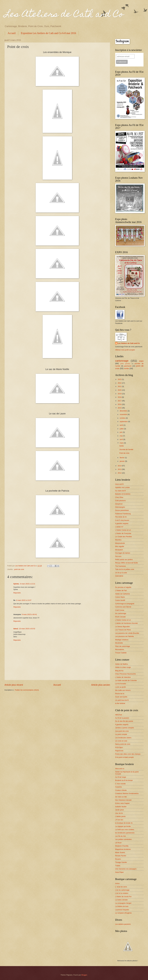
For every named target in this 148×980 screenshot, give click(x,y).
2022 (120, 383)
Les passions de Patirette (125, 636)
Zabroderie (119, 576)
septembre (124, 422)
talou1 (16, 629)
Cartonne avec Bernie (123, 607)
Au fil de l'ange (121, 777)
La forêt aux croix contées (125, 830)
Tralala (118, 866)
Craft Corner (120, 610)
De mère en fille (121, 797)
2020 (120, 390)
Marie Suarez (120, 852)
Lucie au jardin (121, 687)
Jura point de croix (122, 731)
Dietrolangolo (120, 507)
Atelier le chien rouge (123, 667)
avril (121, 439)
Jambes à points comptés (125, 728)
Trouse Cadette (121, 653)
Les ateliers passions (123, 924)
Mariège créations (122, 640)
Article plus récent (14, 685)
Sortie (121, 446)
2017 (120, 401)
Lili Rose (118, 843)
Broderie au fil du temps (124, 780)
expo (141, 361)
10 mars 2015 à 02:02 (27, 629)
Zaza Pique (119, 872)
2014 (120, 466)
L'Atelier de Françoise (123, 533)
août (122, 425)
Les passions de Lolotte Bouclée (127, 633)
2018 (120, 397)
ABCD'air (119, 715)
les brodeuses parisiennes (125, 833)
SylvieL (16, 584)
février (122, 458)
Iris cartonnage (121, 613)
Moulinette (119, 643)
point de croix (19, 569)
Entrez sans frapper (122, 803)
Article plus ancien (101, 685)
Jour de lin (119, 813)
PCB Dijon (119, 747)
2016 (120, 404)
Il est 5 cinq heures (122, 520)
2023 (120, 379)
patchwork (128, 366)
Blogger (84, 975)
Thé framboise (120, 566)
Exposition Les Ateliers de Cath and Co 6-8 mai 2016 (48, 33)
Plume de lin (120, 694)
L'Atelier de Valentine (123, 677)
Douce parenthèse (122, 510)
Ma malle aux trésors (123, 690)
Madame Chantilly (122, 846)
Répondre (17, 593)
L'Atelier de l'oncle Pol (123, 897)
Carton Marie (120, 597)
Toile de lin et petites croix (125, 569)
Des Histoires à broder (123, 800)
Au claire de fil (120, 491)
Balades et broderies (123, 494)
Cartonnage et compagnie (125, 604)
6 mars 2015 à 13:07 (24, 600)
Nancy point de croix (123, 744)
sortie (127, 368)
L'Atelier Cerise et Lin (123, 530)
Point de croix (124, 453)
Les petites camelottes (123, 839)
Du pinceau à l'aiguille (123, 587)
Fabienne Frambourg (123, 514)
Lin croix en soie (121, 741)
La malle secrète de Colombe (126, 680)
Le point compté (121, 734)
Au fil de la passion (122, 718)
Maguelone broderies (123, 849)
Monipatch (119, 550)
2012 (120, 473)
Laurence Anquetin (122, 910)
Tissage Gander (121, 862)
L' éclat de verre (121, 887)
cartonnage (122, 361)
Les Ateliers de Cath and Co (64, 15)
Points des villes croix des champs (128, 754)
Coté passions (120, 501)
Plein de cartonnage (123, 646)
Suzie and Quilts (121, 697)
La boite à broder (121, 900)
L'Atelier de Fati (121, 590)
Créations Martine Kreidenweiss (127, 793)
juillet (122, 429)
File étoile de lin (121, 517)
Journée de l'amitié (126, 449)
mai (121, 436)
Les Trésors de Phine (123, 630)
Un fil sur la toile (121, 573)
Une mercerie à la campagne (126, 869)
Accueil (12, 33)
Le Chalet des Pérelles (124, 537)
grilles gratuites (125, 364)
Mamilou (118, 540)
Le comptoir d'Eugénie (123, 913)
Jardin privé (119, 810)
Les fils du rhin (121, 836)
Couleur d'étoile (121, 790)
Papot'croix (119, 751)
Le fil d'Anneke (121, 684)
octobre (123, 418)
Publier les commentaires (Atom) (27, 690)
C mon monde (120, 784)
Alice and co (120, 769)
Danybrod (119, 504)
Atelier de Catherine (123, 594)
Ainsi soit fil (119, 484)
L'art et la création (122, 893)
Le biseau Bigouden (123, 627)
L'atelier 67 (119, 527)
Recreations (120, 649)
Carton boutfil (120, 600)
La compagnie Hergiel (123, 903)
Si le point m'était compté (124, 757)
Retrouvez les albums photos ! (128, 961)
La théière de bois (122, 906)
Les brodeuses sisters (123, 738)
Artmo (117, 883)
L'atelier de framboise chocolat (126, 623)
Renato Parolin (121, 856)
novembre (124, 414)
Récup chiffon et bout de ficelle (127, 563)
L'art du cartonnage (122, 890)
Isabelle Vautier (121, 807)
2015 (120, 408)
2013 (120, 469)
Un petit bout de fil (122, 700)
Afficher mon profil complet (125, 350)
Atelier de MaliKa (121, 664)
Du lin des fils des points (124, 721)
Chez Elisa (119, 497)
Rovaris (118, 859)
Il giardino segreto (122, 523)
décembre (124, 411)
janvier (122, 461)
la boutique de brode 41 (124, 823)
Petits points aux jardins (124, 560)
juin (121, 432)
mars (122, 443)
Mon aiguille (120, 546)
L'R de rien (119, 820)
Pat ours (118, 556)
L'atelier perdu (120, 816)
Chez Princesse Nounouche (125, 674)
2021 (120, 386)
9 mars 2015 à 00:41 (29, 614)
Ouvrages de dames (123, 553)
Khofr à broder (120, 617)
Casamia (118, 787)
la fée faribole (120, 703)
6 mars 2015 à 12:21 (28, 584)
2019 (120, 394)
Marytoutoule (120, 543)
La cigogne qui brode (123, 826)
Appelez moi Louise (122, 487)
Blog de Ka (119, 671)
